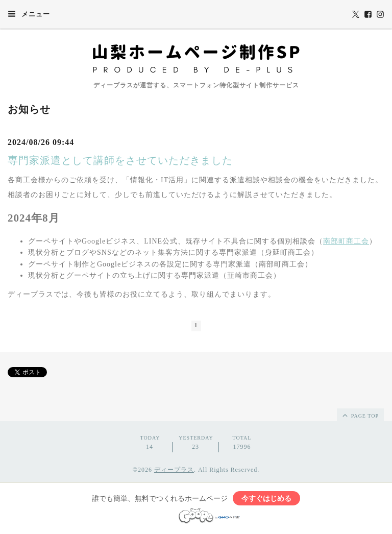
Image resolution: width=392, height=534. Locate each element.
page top (360, 415)
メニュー (29, 14)
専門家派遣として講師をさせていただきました (120, 160)
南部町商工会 (346, 241)
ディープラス (174, 470)
